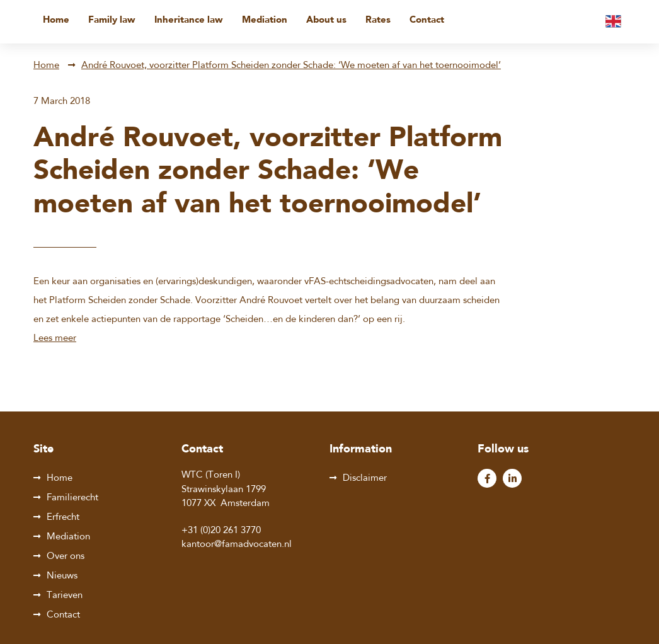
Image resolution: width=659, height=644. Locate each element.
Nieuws (62, 576)
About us (326, 20)
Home (56, 20)
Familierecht (72, 498)
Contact (427, 20)
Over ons (66, 557)
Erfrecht (63, 518)
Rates (378, 20)
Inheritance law (189, 20)
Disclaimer (365, 479)
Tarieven (65, 596)
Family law (112, 20)
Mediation (265, 20)
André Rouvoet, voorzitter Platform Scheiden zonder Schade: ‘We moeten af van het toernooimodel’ (291, 66)
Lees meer (55, 339)
